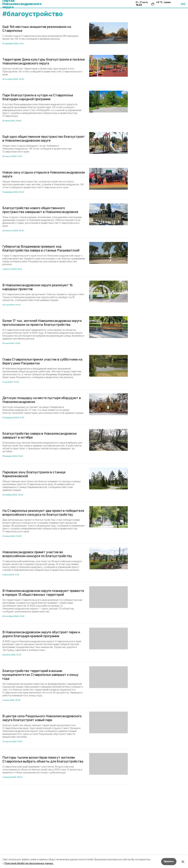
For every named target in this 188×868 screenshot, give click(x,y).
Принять (169, 861)
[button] (108, 33)
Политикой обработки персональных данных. (29, 863)
